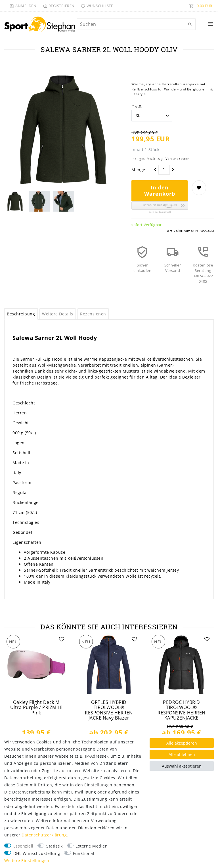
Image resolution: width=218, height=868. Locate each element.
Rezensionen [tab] (93, 314)
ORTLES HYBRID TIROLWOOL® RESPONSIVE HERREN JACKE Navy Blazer (109, 710)
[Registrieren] (58, 6)
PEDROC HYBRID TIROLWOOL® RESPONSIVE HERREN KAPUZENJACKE (182, 710)
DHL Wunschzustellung (37, 853)
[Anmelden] (23, 6)
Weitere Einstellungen (27, 860)
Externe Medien (92, 846)
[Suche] (190, 24)
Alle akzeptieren (182, 743)
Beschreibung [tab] (21, 314)
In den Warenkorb (160, 191)
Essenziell (23, 846)
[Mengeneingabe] (164, 170)
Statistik (54, 846)
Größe (138, 107)
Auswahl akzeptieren (182, 766)
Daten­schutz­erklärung (44, 835)
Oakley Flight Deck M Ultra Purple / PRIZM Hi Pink (36, 708)
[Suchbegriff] (136, 24)
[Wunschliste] (96, 6)
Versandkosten (178, 159)
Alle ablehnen (182, 754)
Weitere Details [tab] (58, 314)
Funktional (84, 853)
